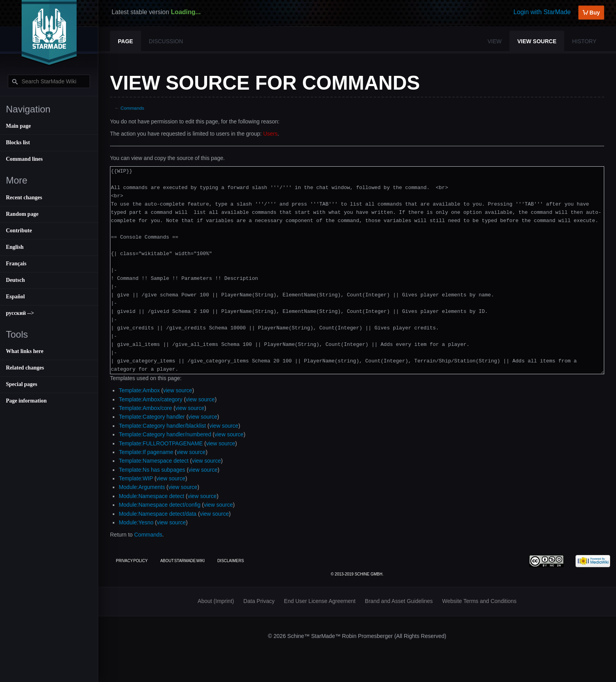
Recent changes (24, 198)
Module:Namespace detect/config (159, 505)
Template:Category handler (152, 417)
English (15, 247)
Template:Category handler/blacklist (162, 426)
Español (15, 297)
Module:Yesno (136, 522)
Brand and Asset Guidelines (399, 601)
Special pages (22, 384)
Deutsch (15, 280)
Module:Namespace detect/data (158, 514)
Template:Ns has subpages (152, 470)
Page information (26, 401)
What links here (25, 351)
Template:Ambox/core (145, 408)
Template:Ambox (139, 390)
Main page (18, 126)
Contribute (19, 231)
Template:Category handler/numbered (165, 434)
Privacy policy (132, 561)
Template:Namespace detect (153, 461)
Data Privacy (259, 601)
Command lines (24, 159)
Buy (591, 13)
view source (178, 390)
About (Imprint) (216, 601)
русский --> (20, 313)
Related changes (25, 368)
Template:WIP (136, 478)
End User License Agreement (320, 601)
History (584, 41)
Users (270, 134)
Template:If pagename (146, 452)
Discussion (166, 41)
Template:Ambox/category (150, 399)
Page (126, 41)
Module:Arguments (142, 487)
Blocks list (18, 142)
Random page (22, 214)
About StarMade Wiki (182, 561)
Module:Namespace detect (151, 496)
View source (537, 41)
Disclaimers (231, 561)
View (495, 41)
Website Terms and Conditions (479, 601)
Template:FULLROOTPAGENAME (161, 443)
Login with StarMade (542, 12)
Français (16, 264)
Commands (132, 108)
